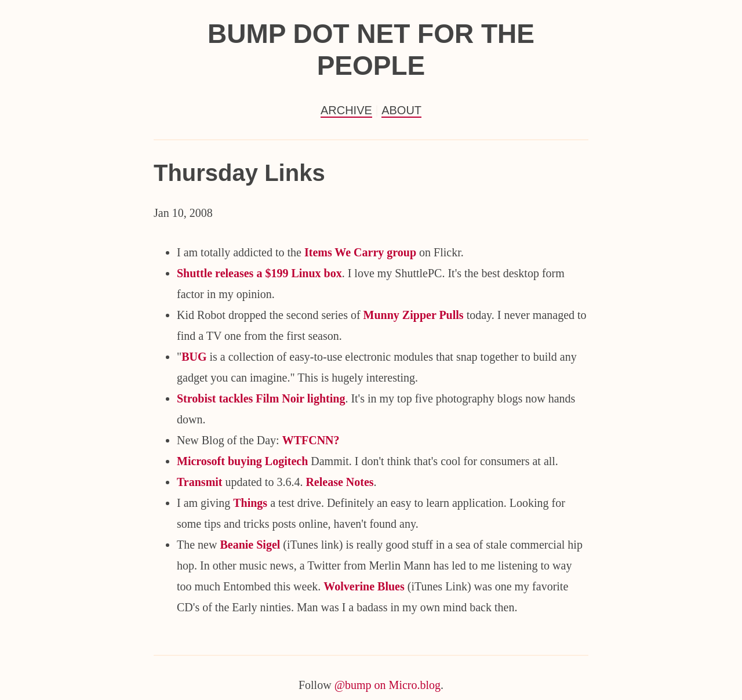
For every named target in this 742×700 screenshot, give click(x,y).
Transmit (200, 482)
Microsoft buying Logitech (242, 461)
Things (250, 503)
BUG (194, 357)
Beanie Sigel (250, 545)
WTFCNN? (311, 440)
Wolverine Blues (364, 586)
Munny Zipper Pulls (414, 315)
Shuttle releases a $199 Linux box (259, 273)
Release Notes (339, 482)
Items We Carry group (359, 252)
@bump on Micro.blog (388, 685)
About (401, 110)
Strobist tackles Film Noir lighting (261, 398)
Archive (346, 110)
